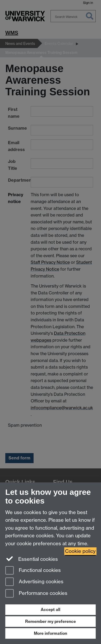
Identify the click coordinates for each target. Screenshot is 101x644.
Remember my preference (50, 621)
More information (50, 633)
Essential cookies (32, 559)
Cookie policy (80, 551)
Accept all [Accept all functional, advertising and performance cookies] (50, 610)
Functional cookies (33, 571)
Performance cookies (36, 594)
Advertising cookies (34, 582)
